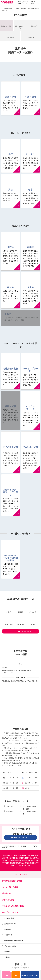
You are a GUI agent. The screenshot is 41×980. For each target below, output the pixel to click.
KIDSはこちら (19, 2)
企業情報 (7, 957)
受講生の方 (8, 929)
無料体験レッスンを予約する (30, 975)
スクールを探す (32, 2)
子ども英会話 (23, 860)
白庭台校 (9, 806)
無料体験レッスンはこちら (21, 838)
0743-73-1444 (9, 673)
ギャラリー (31, 38)
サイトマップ (8, 935)
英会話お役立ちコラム (11, 924)
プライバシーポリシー (11, 946)
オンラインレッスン (25, 2)
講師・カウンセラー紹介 (20, 27)
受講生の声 (34, 26)
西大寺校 (9, 811)
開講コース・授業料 (7, 26)
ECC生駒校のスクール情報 (21, 653)
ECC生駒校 (21, 15)
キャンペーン (10, 38)
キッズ (7, 974)
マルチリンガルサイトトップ (20, 631)
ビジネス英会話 (11, 860)
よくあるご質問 (9, 918)
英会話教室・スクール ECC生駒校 (29, 8)
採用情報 (7, 952)
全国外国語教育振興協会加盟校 (14, 941)
